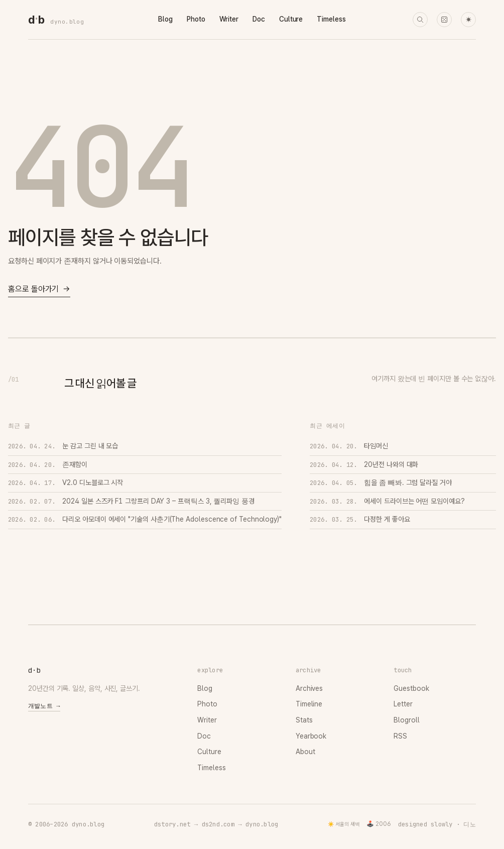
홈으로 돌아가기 (39, 289)
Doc (259, 19)
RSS (400, 736)
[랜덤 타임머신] (444, 20)
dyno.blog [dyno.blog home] (67, 22)
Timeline (309, 704)
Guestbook (411, 688)
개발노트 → (44, 706)
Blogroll (406, 720)
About (305, 752)
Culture (291, 19)
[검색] (420, 20)
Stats (304, 720)
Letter (403, 704)
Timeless (331, 19)
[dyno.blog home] (36, 20)
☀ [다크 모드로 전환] (469, 20)
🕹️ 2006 (379, 824)
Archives (309, 688)
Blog (165, 19)
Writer (229, 19)
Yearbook (311, 736)
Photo (196, 19)
